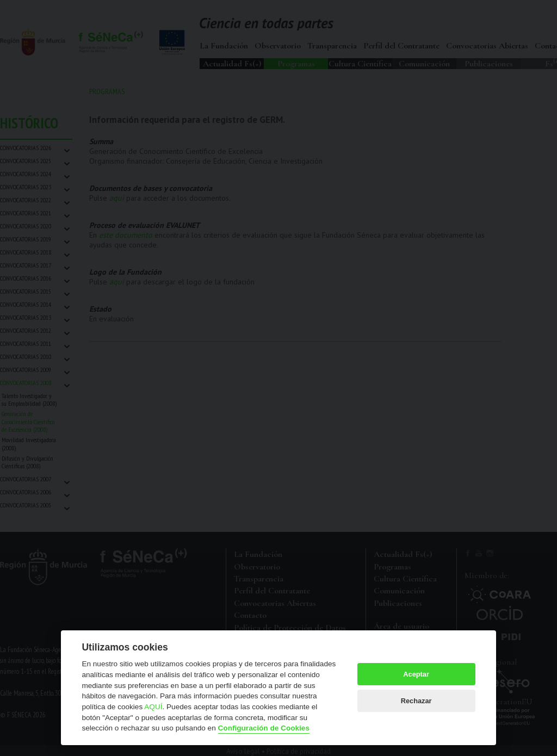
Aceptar (416, 674)
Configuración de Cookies (264, 728)
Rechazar (416, 701)
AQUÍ (153, 707)
